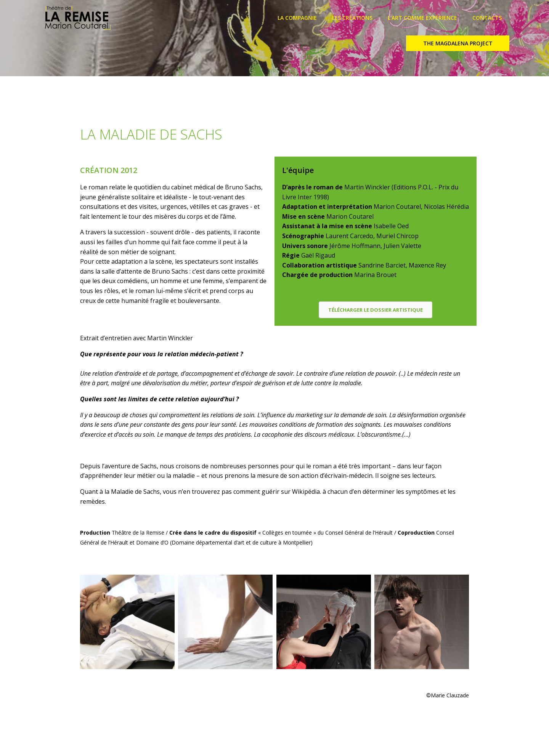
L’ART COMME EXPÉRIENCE (422, 18)
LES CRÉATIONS (352, 18)
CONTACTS (487, 18)
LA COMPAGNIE (297, 18)
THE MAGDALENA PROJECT (458, 43)
